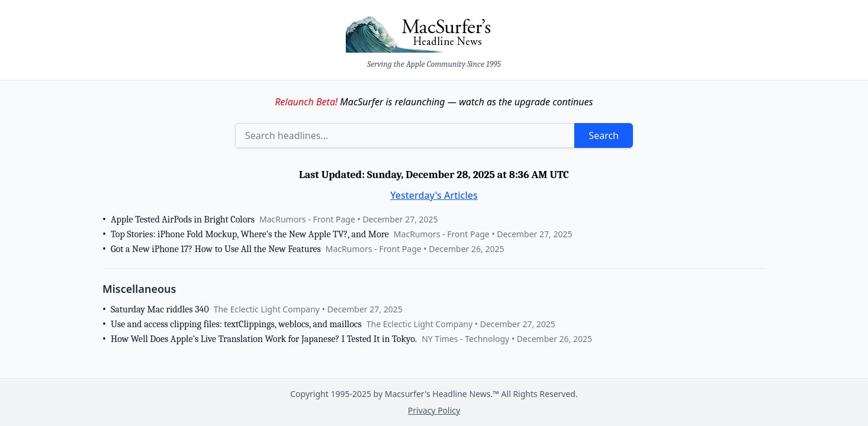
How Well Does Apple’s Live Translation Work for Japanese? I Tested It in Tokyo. (264, 339)
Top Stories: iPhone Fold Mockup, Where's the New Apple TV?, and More (250, 234)
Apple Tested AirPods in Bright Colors (183, 220)
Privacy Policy (434, 410)
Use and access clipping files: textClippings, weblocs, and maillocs (236, 324)
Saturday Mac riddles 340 (160, 309)
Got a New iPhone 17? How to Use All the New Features (216, 249)
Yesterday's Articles (434, 195)
